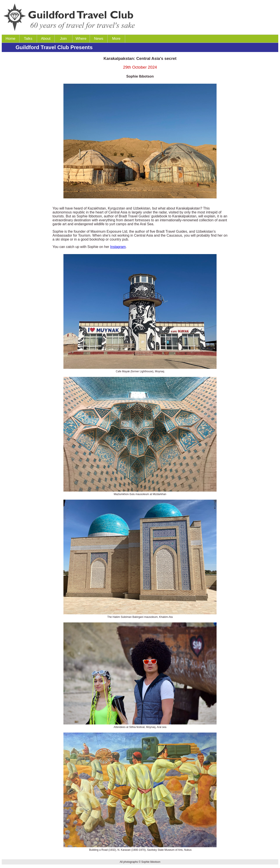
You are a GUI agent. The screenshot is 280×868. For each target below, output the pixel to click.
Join (63, 39)
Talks (28, 39)
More (116, 39)
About (46, 39)
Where (81, 39)
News (99, 39)
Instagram (118, 247)
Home (10, 39)
